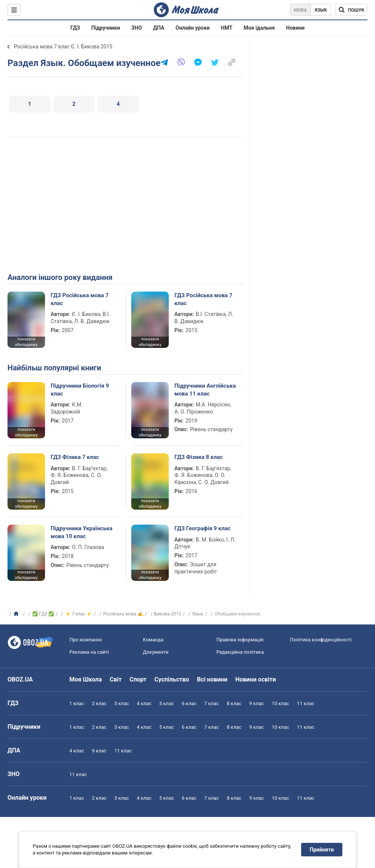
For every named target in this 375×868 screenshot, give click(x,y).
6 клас (189, 703)
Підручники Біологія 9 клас (80, 390)
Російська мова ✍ (123, 614)
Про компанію (86, 640)
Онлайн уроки (193, 28)
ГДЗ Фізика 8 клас (199, 457)
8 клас (234, 703)
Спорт (138, 679)
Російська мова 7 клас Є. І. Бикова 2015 (63, 47)
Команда (153, 640)
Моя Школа (86, 679)
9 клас (257, 703)
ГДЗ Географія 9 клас (202, 528)
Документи (156, 652)
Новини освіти (255, 679)
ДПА (159, 28)
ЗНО (136, 28)
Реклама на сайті (89, 652)
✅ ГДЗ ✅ (43, 614)
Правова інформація (240, 640)
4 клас (144, 703)
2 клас (99, 703)
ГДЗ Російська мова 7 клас (80, 299)
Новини (295, 28)
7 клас (212, 703)
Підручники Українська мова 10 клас (82, 532)
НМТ (227, 28)
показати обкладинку (26, 342)
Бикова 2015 (168, 614)
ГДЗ (75, 28)
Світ (116, 679)
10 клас (280, 703)
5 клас (167, 703)
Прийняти (322, 850)
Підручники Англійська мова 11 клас (205, 390)
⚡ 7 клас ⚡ (79, 614)
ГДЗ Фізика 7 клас (75, 457)
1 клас (77, 703)
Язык (321, 10)
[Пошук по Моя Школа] (351, 10)
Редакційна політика (240, 652)
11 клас (306, 703)
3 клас (122, 703)
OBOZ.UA (20, 679)
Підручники (106, 28)
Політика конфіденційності (321, 640)
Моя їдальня (259, 28)
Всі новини (212, 679)
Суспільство (172, 679)
